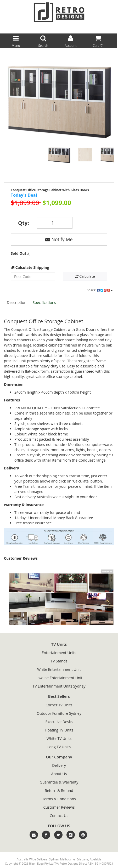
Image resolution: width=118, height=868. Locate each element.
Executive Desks (59, 722)
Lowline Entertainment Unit (59, 678)
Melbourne (68, 859)
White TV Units (59, 738)
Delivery (59, 765)
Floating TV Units (59, 730)
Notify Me (59, 239)
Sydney (54, 859)
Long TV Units (59, 747)
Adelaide (95, 859)
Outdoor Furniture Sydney (59, 713)
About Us (59, 774)
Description (17, 302)
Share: (100, 290)
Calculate (85, 276)
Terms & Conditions (59, 799)
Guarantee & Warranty (59, 782)
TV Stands (59, 661)
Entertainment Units (59, 653)
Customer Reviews (59, 807)
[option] (59, 100)
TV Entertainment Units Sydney (59, 686)
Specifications (44, 302)
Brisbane (82, 859)
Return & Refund (59, 790)
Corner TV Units (59, 705)
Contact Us (59, 816)
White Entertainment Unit (59, 669)
